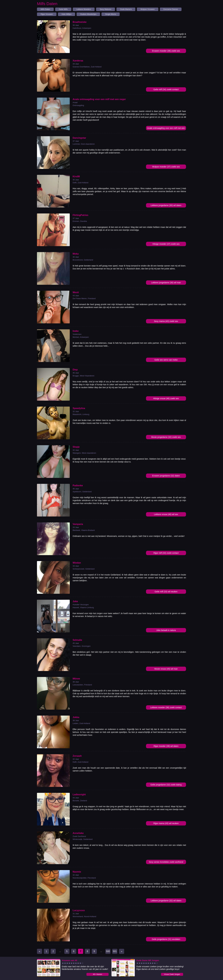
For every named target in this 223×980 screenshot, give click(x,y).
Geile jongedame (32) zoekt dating (166, 785)
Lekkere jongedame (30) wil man (166, 283)
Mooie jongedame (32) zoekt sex (166, 437)
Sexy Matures (105, 9)
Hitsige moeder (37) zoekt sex (166, 244)
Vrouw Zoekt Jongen (172, 974)
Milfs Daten (45, 9)
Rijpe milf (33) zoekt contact (166, 553)
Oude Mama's (126, 9)
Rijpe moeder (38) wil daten (166, 746)
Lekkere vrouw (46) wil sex (166, 514)
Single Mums (111, 14)
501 (115, 951)
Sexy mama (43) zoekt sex (166, 321)
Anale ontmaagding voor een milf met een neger (166, 129)
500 (108, 951)
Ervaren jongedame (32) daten (166, 476)
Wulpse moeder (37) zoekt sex (166, 167)
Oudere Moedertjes (88, 14)
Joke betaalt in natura (166, 630)
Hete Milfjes (67, 14)
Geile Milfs (63, 9)
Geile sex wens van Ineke (166, 360)
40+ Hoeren (97, 974)
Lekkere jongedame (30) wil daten (166, 205)
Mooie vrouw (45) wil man (166, 669)
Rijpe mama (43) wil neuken (166, 823)
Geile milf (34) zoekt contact (166, 89)
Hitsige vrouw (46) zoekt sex (166, 398)
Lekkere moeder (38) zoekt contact (166, 707)
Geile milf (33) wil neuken (166, 592)
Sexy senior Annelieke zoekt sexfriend (166, 862)
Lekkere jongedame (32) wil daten (166, 901)
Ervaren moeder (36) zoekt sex (166, 51)
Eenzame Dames (171, 9)
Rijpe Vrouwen (47, 14)
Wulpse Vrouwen (148, 9)
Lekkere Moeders (84, 9)
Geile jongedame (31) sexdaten (166, 939)
